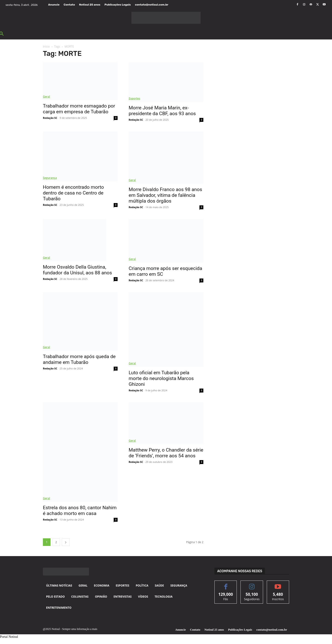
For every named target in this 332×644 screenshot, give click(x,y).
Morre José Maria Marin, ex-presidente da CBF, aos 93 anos (162, 111)
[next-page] (66, 542)
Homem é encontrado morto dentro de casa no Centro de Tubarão (73, 193)
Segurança (50, 178)
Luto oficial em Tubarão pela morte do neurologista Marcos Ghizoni (161, 378)
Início (46, 46)
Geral (46, 97)
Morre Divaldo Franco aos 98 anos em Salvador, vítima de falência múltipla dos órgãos (165, 195)
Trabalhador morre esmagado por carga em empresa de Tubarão (79, 109)
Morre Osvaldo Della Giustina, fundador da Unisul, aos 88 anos (77, 270)
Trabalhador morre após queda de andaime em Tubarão (79, 359)
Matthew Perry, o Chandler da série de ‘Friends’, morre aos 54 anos (166, 453)
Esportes (134, 98)
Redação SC (50, 118)
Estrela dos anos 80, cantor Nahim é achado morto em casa (80, 511)
